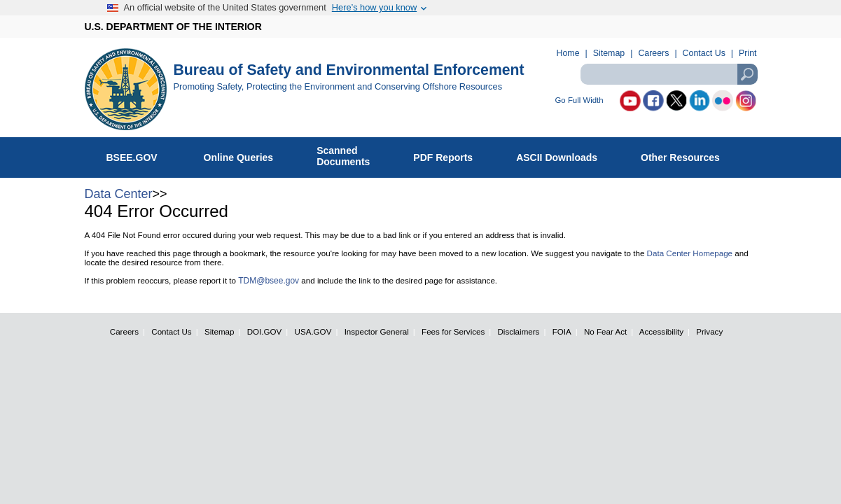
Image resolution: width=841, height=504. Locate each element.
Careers (653, 53)
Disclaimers (519, 331)
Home (568, 53)
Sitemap (609, 53)
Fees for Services (453, 331)
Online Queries (246, 155)
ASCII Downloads (564, 155)
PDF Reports (450, 155)
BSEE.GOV (141, 155)
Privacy (709, 331)
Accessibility (661, 331)
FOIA (562, 331)
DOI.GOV (265, 331)
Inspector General (377, 331)
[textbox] (669, 74)
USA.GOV (313, 331)
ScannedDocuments (350, 156)
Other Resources (688, 155)
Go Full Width (579, 100)
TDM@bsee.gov (269, 281)
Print (748, 53)
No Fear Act (605, 331)
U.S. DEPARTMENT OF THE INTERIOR (173, 27)
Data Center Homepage (690, 253)
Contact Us (704, 53)
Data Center (119, 194)
